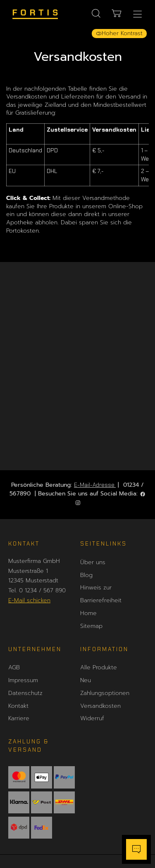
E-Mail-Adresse (95, 485)
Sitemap (91, 626)
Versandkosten (100, 706)
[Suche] (96, 13)
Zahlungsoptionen (105, 693)
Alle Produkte (99, 667)
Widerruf (92, 718)
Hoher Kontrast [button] (119, 33)
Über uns (93, 562)
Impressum (23, 680)
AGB (14, 667)
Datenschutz (25, 693)
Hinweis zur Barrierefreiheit (101, 594)
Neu (86, 680)
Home (88, 613)
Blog (86, 575)
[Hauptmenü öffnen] (137, 14)
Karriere (19, 718)
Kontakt (18, 706)
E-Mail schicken (29, 600)
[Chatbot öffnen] (136, 849)
